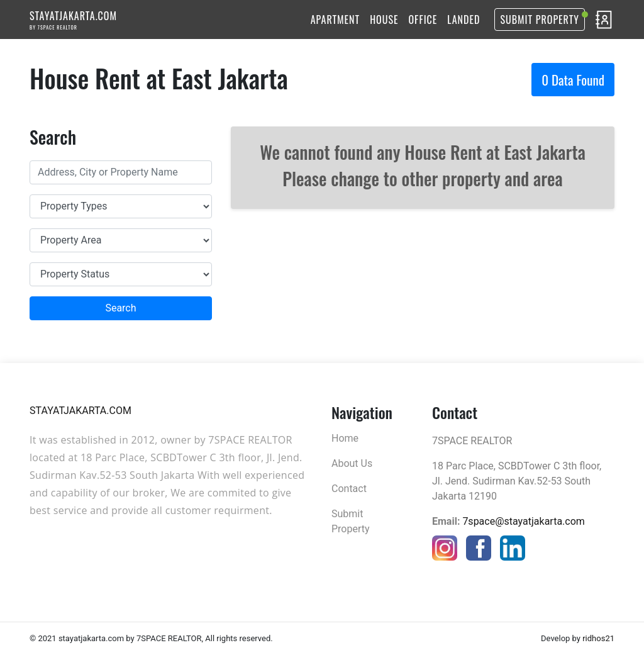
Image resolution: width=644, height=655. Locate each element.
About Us (352, 463)
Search (120, 308)
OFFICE (423, 20)
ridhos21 (598, 638)
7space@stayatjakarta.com (523, 521)
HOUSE (384, 20)
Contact (349, 489)
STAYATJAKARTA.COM (73, 20)
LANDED (464, 20)
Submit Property (540, 20)
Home (345, 438)
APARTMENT (335, 20)
